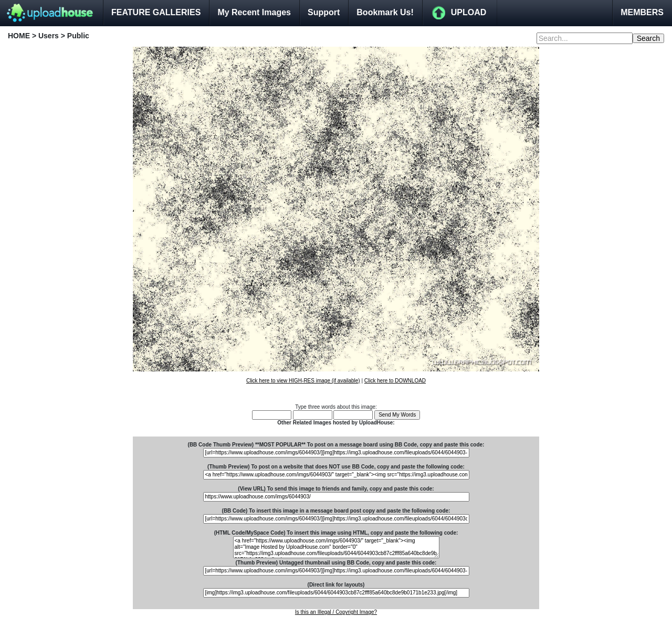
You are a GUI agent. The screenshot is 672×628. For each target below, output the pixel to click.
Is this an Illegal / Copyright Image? (336, 612)
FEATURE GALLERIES (156, 12)
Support (324, 12)
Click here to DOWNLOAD (395, 381)
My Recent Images (254, 12)
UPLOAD (469, 12)
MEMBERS (642, 12)
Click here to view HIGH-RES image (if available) (303, 381)
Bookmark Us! (385, 12)
